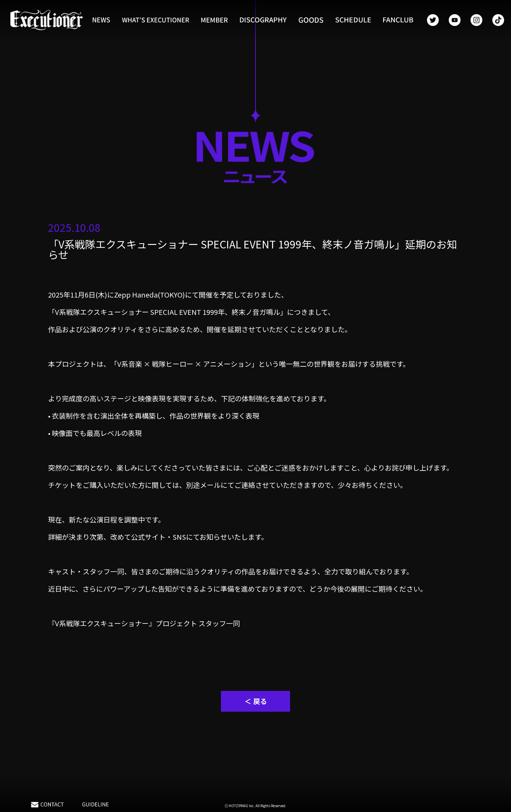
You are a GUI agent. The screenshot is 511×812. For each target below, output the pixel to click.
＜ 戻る (256, 701)
